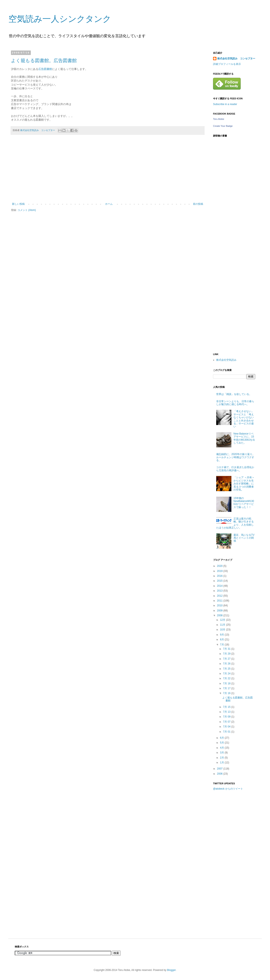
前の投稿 (198, 204)
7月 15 (227, 707)
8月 (222, 640)
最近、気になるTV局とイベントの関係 (244, 538)
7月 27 (227, 659)
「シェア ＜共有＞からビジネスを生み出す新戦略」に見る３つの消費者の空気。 (244, 484)
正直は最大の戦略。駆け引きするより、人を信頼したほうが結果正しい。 (235, 523)
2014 (220, 586)
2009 (220, 611)
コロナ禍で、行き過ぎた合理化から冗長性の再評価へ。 (235, 469)
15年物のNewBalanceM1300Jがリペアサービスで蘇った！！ (244, 503)
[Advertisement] (108, 171)
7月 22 (227, 678)
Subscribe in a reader (225, 104)
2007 (220, 769)
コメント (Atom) (27, 210)
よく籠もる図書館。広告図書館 (44, 61)
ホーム (109, 204)
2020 (220, 566)
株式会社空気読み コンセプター (236, 59)
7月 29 (227, 654)
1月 (222, 763)
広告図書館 (45, 69)
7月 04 (227, 727)
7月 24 (227, 674)
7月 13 (227, 712)
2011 (220, 601)
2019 (220, 571)
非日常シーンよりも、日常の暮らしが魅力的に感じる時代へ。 (235, 403)
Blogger (171, 970)
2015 (220, 581)
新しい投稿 (18, 204)
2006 (220, 774)
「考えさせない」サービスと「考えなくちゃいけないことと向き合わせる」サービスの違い (244, 419)
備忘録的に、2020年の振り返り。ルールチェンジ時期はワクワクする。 (236, 457)
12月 (223, 620)
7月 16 (227, 693)
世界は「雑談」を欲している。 (234, 394)
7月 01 (227, 732)
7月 (222, 645)
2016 (220, 576)
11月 (223, 625)
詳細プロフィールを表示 (227, 64)
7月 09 (227, 717)
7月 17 (227, 688)
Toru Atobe (219, 119)
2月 (222, 758)
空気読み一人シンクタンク (60, 19)
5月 (222, 743)
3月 (222, 753)
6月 (222, 738)
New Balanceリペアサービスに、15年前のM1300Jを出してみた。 (244, 438)
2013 (220, 591)
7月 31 (227, 649)
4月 (222, 748)
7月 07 (227, 722)
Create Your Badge (223, 126)
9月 (222, 635)
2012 (220, 596)
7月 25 (227, 669)
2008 (220, 615)
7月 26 (227, 664)
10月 (223, 630)
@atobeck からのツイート (228, 789)
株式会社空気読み (226, 360)
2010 (220, 605)
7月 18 (227, 683)
